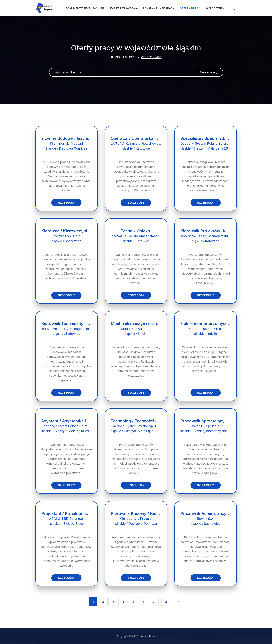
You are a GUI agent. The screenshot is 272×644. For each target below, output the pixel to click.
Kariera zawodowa (124, 8)
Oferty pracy (190, 8)
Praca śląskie (123, 57)
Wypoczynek (215, 8)
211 (167, 602)
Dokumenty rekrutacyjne (85, 8)
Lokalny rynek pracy (159, 8)
